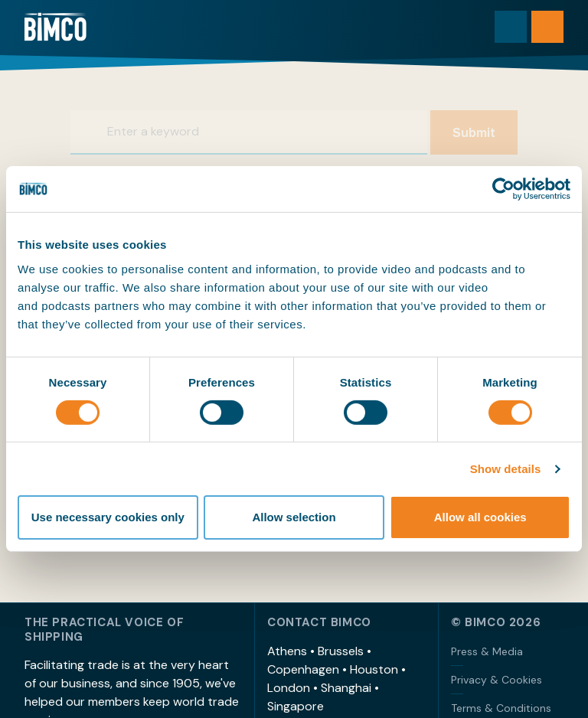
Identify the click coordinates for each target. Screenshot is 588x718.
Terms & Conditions (501, 708)
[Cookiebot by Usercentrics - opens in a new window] (503, 189)
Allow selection (294, 517)
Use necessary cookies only (108, 517)
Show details (506, 469)
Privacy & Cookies (497, 680)
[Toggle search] (511, 27)
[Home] (56, 27)
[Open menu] (547, 27)
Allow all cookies (480, 517)
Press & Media (487, 651)
